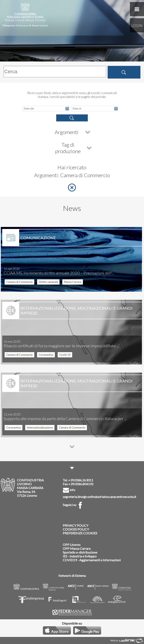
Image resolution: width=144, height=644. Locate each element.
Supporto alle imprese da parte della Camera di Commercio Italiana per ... (65, 417)
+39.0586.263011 (81, 480)
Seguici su (73, 505)
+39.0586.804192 (81, 484)
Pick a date (67, 109)
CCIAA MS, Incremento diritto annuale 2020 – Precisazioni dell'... (59, 271)
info (69, 490)
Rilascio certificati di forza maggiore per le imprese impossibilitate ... (61, 344)
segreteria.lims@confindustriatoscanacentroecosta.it (99, 497)
